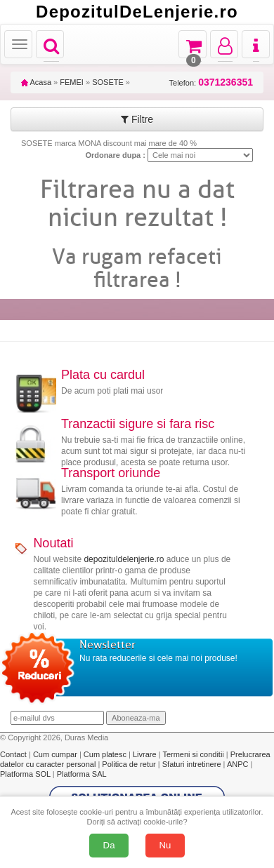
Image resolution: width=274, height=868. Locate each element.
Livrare (146, 754)
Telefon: (211, 82)
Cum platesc (106, 754)
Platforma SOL (25, 774)
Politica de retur (130, 764)
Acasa (36, 82)
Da (109, 845)
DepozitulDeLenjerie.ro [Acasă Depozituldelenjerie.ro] (137, 12)
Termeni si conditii (194, 754)
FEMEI (72, 82)
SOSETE (108, 82)
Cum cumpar (56, 754)
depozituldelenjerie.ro (124, 559)
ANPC (238, 764)
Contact (14, 754)
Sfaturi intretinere (193, 764)
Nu (165, 845)
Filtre (137, 119)
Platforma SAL (82, 774)
